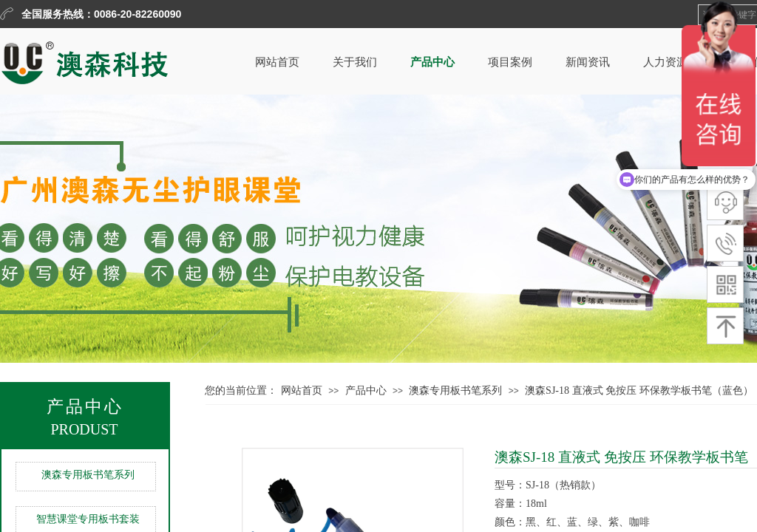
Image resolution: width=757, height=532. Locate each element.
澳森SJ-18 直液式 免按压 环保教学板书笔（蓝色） (639, 391)
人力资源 (665, 62)
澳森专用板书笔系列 (88, 475)
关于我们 (355, 62)
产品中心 (432, 62)
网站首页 (277, 62)
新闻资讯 (588, 62)
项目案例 (510, 62)
